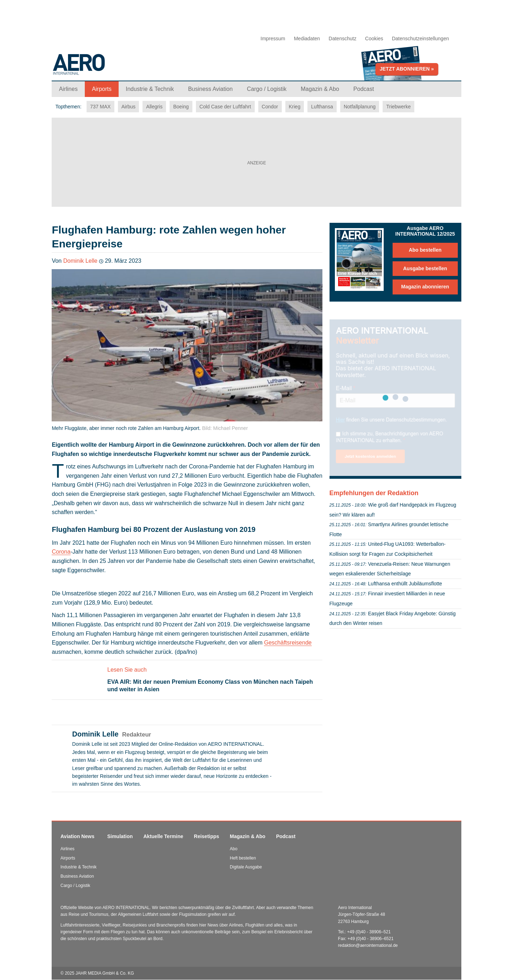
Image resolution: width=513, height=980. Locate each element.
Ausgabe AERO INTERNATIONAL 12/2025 (425, 231)
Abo (234, 849)
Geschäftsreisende (288, 643)
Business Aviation (77, 876)
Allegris (154, 107)
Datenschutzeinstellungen (420, 39)
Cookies (374, 39)
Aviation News (77, 836)
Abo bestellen (425, 250)
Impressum (273, 39)
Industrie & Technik (79, 867)
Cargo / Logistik (75, 886)
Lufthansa (322, 107)
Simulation (120, 836)
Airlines (68, 849)
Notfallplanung (360, 107)
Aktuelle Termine (164, 836)
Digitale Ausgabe (246, 867)
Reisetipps (206, 836)
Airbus (129, 107)
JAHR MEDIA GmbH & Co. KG (105, 973)
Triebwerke (398, 107)
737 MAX (100, 107)
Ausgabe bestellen (425, 268)
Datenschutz (343, 39)
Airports (68, 858)
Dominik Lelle (80, 261)
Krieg (295, 107)
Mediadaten (307, 39)
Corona (61, 552)
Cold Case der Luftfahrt (225, 107)
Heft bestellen (243, 858)
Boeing (181, 107)
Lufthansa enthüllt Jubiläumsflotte (405, 584)
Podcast (286, 836)
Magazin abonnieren (425, 287)
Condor (270, 107)
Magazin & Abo (248, 836)
